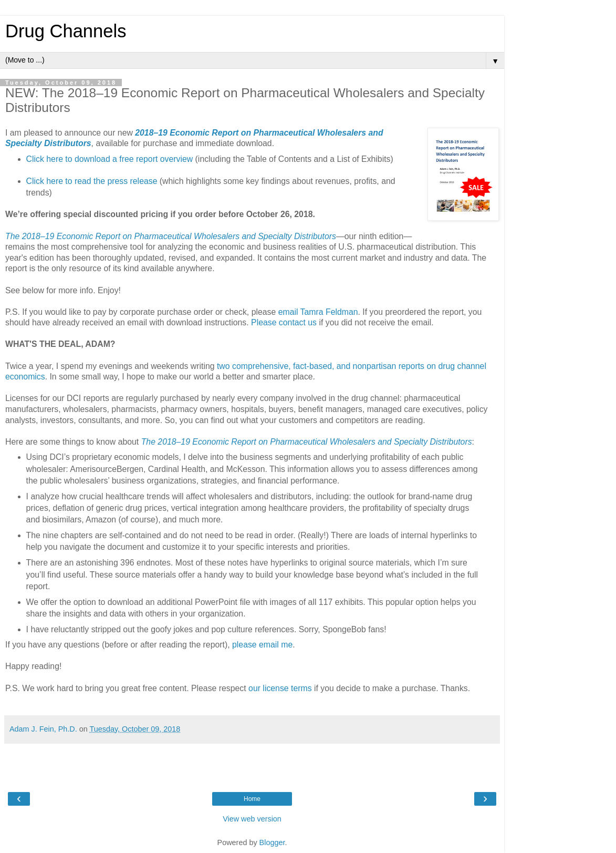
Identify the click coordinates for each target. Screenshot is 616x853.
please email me (262, 645)
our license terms (280, 688)
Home (252, 799)
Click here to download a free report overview (110, 159)
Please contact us (284, 322)
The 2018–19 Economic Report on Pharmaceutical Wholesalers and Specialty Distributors (171, 236)
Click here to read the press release (92, 181)
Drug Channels (66, 31)
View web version (252, 819)
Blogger (272, 842)
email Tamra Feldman (318, 312)
